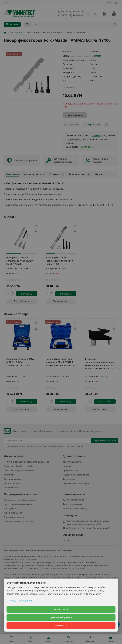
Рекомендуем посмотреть (76, 483)
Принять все (61, 609)
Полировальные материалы (19, 521)
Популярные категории (20, 494)
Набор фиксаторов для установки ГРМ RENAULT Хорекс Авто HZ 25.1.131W (60, 362)
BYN (109, 3)
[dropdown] (6, 3)
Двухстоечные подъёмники (18, 504)
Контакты (9, 475)
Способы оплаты (13, 488)
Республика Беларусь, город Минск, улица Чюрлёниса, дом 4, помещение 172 (88, 522)
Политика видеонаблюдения (19, 470)
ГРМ (28, 32)
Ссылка (66, 541)
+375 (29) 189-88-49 (71, 12)
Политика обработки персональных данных (27, 462)
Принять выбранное (61, 617)
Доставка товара (13, 479)
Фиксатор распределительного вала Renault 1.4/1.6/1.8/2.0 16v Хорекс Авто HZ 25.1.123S (100, 364)
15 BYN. (96, 135)
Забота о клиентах (72, 462)
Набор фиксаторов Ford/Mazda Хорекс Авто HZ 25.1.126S (59, 261)
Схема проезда (73, 535)
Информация (13, 456)
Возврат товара (12, 483)
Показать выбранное (20, 601)
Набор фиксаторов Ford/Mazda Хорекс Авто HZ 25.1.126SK (20, 261)
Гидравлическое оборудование (20, 500)
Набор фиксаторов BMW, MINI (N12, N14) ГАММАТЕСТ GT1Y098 (20, 362)
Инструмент (16, 32)
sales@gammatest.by (77, 508)
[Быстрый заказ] (22, 301)
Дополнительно (74, 456)
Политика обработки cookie (18, 466)
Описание (13, 174)
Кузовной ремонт (13, 513)
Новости (67, 466)
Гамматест (96, 56)
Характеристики (34, 174)
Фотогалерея (69, 479)
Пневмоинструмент (14, 517)
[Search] (75, 24)
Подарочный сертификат (76, 475)
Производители (71, 470)
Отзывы (57, 174)
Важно (99, 174)
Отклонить (61, 625)
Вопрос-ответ (80, 174)
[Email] (47, 441)
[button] (4, 366)
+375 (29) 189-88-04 (71, 15)
